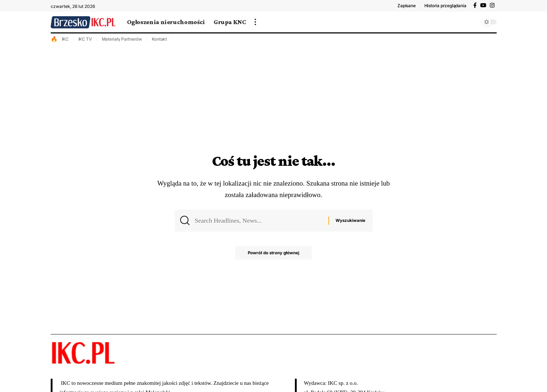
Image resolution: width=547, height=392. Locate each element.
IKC (65, 39)
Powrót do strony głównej (273, 255)
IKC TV (85, 39)
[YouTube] (483, 5)
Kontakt (159, 39)
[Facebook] (475, 5)
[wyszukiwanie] (473, 22)
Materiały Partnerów (122, 39)
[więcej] (255, 22)
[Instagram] (492, 5)
